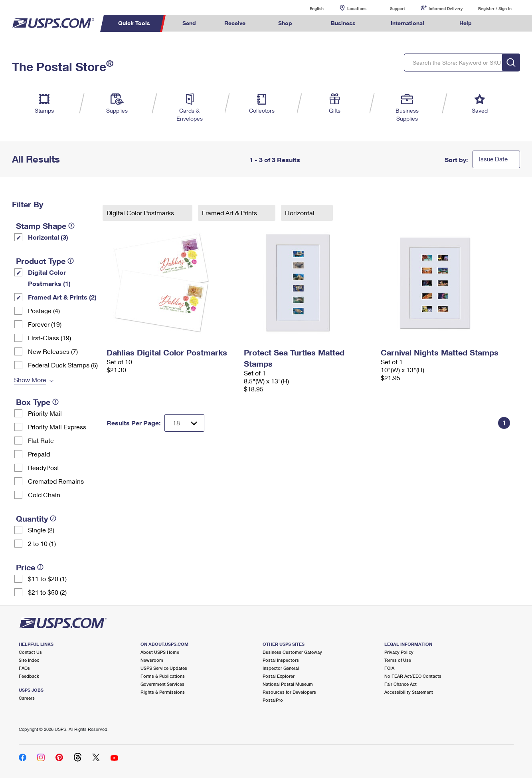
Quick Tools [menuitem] (134, 23)
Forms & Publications (163, 676)
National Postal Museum (288, 684)
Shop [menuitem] (285, 23)
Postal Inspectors (281, 660)
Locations (357, 8)
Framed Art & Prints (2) (62, 297)
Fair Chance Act (400, 684)
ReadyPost (44, 467)
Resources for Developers (289, 692)
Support (398, 8)
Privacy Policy (399, 652)
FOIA (389, 668)
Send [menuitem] (189, 23)
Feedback (29, 676)
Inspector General (281, 668)
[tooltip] (71, 226)
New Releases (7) (53, 351)
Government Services (162, 684)
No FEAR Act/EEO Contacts (413, 676)
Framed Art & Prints (230, 213)
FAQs (24, 668)
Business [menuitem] (343, 23)
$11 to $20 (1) (47, 579)
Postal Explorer (279, 676)
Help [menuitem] (466, 23)
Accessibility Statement (409, 692)
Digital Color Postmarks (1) (49, 278)
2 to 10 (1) (42, 543)
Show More (30, 380)
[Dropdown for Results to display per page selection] (184, 423)
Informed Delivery (446, 8)
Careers (27, 698)
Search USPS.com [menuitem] (501, 23)
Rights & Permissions (163, 692)
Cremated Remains (56, 481)
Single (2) (41, 530)
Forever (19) (45, 324)
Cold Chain (44, 495)
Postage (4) (44, 311)
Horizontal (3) (48, 237)
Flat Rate (41, 440)
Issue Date (493, 159)
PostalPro (273, 700)
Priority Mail (45, 413)
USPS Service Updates (164, 668)
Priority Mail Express (57, 427)
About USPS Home (160, 652)
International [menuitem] (407, 23)
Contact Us (30, 652)
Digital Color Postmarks (141, 213)
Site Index (29, 660)
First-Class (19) (49, 338)
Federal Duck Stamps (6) (63, 365)
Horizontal (301, 213)
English (309, 8)
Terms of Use (398, 660)
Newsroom (152, 660)
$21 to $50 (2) (47, 592)
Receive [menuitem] (235, 23)
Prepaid (39, 454)
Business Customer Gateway (292, 652)
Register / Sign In (495, 8)
